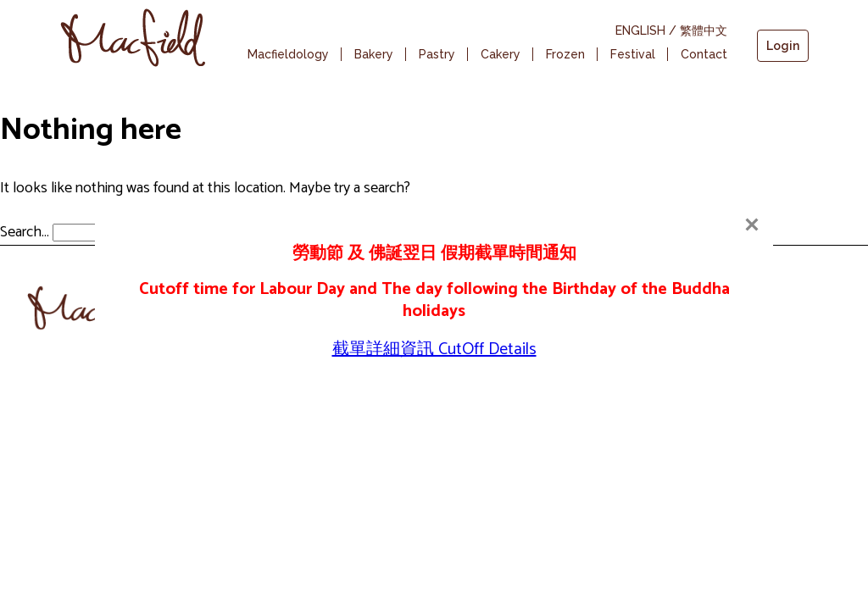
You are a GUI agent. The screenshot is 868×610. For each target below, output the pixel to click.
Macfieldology (288, 54)
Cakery (501, 54)
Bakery (374, 54)
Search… (25, 232)
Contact (704, 54)
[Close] (752, 225)
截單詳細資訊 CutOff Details (434, 349)
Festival (633, 54)
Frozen (565, 54)
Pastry (437, 54)
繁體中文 (704, 30)
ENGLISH (640, 30)
